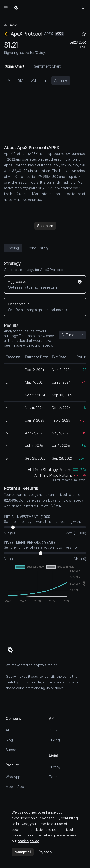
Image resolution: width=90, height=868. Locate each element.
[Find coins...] (83, 8)
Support (12, 750)
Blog (9, 740)
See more (45, 226)
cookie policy (28, 841)
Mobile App (15, 786)
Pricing (54, 740)
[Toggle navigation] (6, 8)
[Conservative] (45, 307)
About (11, 730)
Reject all (46, 852)
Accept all (23, 852)
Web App (13, 777)
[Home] (16, 8)
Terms (54, 777)
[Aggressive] (45, 285)
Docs (53, 730)
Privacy (55, 767)
